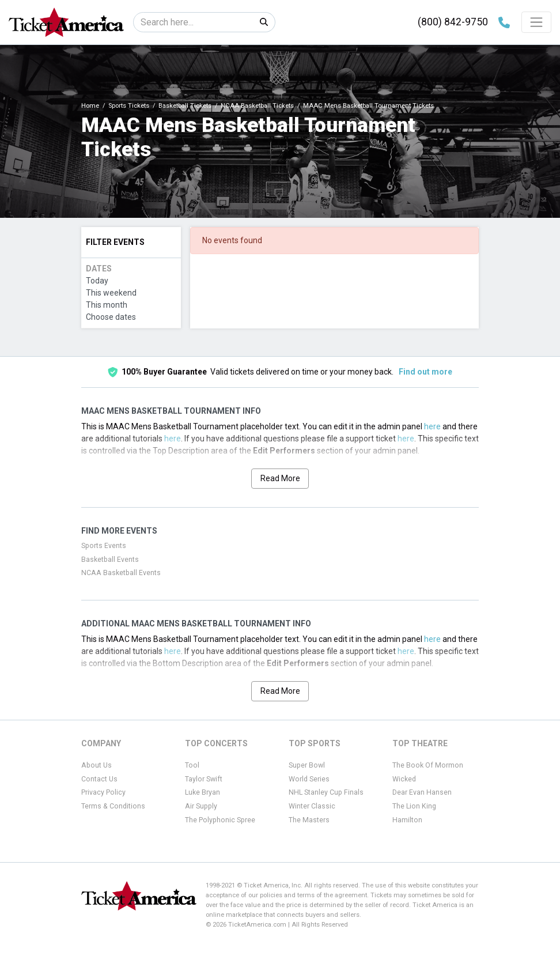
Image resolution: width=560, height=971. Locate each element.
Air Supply (201, 806)
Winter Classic (312, 806)
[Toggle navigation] (536, 22)
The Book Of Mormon (428, 765)
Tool (192, 765)
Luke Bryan (203, 792)
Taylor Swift (204, 779)
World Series (309, 779)
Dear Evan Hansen (422, 792)
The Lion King (414, 806)
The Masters (309, 820)
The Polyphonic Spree (220, 820)
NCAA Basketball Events (121, 573)
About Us (97, 765)
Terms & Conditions (113, 806)
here (432, 426)
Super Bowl (307, 765)
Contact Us (99, 779)
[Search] (193, 22)
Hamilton (407, 820)
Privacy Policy (103, 792)
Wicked (404, 779)
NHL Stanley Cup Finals (326, 792)
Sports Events (104, 546)
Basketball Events (110, 560)
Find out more (425, 372)
